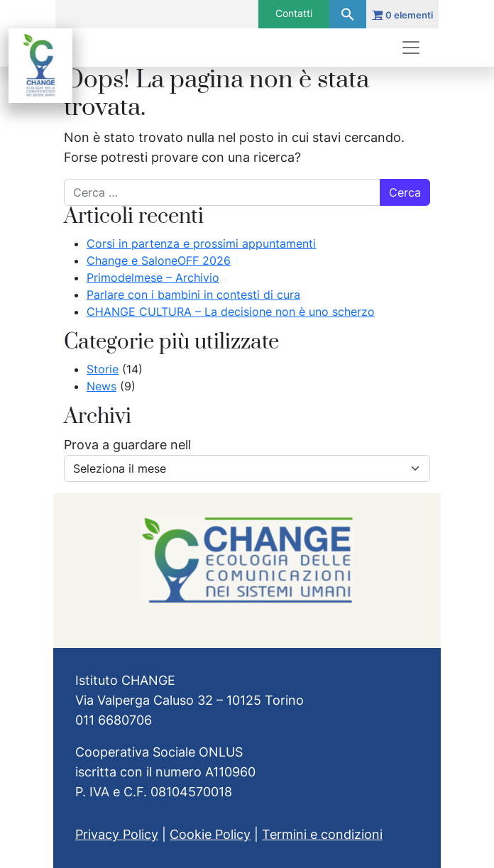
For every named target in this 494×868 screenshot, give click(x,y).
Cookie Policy (210, 834)
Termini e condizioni (322, 834)
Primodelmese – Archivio (153, 278)
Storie (103, 369)
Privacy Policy (117, 834)
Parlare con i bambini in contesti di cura (193, 295)
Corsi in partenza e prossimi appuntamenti (201, 243)
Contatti (294, 13)
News (101, 386)
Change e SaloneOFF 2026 (159, 260)
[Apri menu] (411, 48)
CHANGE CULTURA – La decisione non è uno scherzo (231, 312)
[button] (348, 14)
